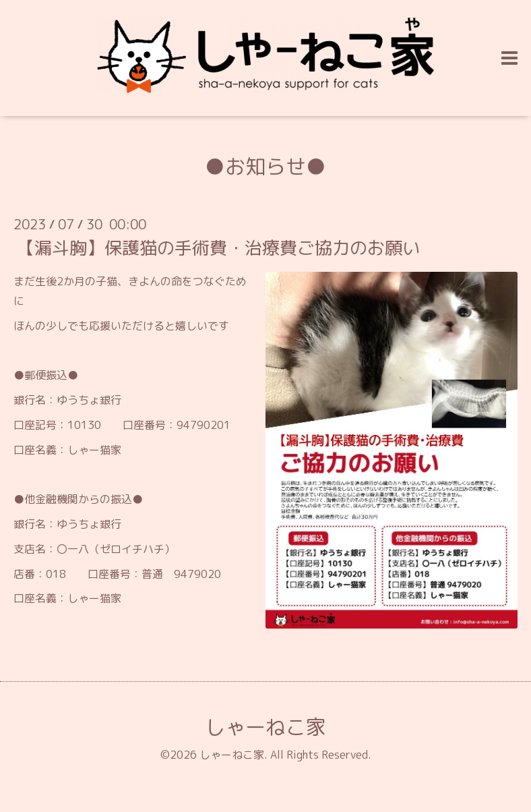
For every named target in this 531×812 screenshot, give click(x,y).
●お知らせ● (265, 167)
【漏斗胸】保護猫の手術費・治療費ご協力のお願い (218, 248)
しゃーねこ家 (265, 727)
